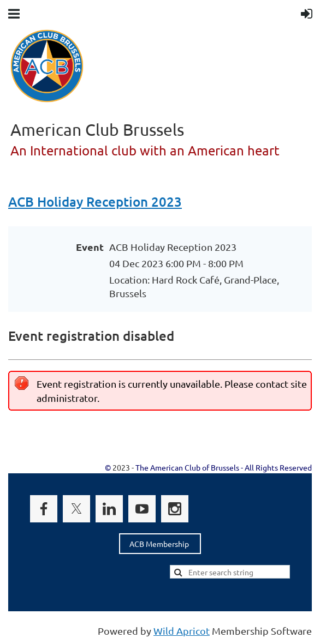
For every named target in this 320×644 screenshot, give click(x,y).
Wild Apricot (182, 631)
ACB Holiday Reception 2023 (95, 201)
